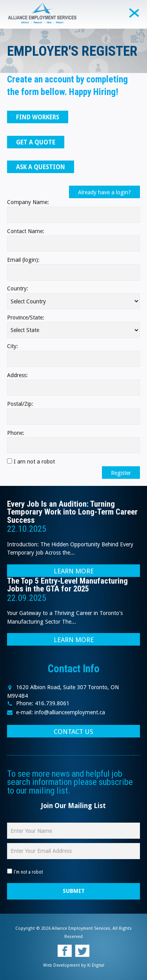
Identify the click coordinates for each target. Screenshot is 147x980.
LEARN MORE (74, 571)
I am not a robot (34, 462)
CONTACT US (73, 732)
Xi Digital (96, 965)
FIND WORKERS (38, 117)
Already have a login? (104, 192)
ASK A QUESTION (41, 167)
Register (121, 473)
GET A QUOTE (36, 142)
